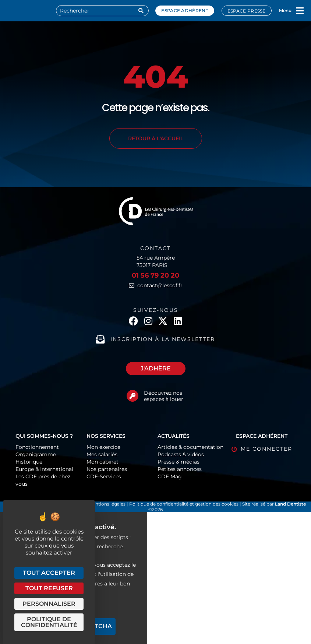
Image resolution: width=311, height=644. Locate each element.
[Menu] (300, 11)
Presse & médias (179, 462)
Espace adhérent (185, 10)
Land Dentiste (290, 504)
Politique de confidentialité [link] (49, 622)
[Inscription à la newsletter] (100, 339)
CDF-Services (104, 476)
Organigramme (36, 454)
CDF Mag (170, 476)
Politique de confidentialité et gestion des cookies (184, 504)
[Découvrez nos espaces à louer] (132, 396)
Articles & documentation (190, 447)
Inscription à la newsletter (163, 339)
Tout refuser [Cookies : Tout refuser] (49, 588)
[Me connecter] (234, 449)
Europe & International (44, 469)
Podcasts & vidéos (181, 454)
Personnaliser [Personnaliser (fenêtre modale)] (49, 604)
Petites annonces (180, 469)
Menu (285, 10)
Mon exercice (103, 447)
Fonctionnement (37, 447)
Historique (29, 462)
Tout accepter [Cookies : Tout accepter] (49, 573)
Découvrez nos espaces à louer (164, 396)
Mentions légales (108, 504)
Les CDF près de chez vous (43, 480)
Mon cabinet (103, 462)
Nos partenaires (107, 469)
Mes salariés (102, 454)
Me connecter (266, 449)
